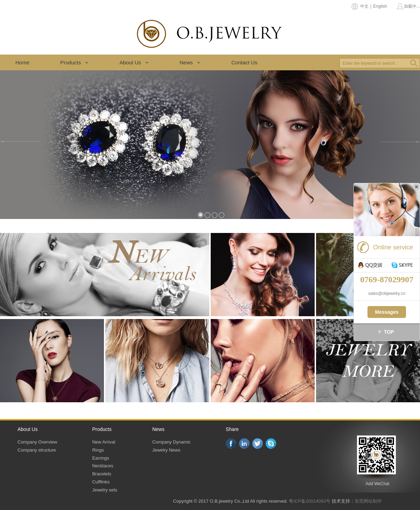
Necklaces (103, 466)
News (190, 62)
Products (74, 62)
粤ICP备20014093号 (310, 501)
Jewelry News (166, 450)
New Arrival (104, 442)
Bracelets (101, 474)
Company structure (37, 450)
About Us (134, 62)
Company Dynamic (171, 442)
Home (22, 62)
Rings (98, 450)
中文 (364, 6)
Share (232, 429)
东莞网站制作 (368, 501)
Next (400, 141)
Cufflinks (101, 482)
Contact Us (244, 62)
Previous (20, 141)
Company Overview (37, 442)
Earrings (100, 458)
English (380, 6)
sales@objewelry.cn (387, 293)
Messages (387, 312)
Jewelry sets (105, 490)
